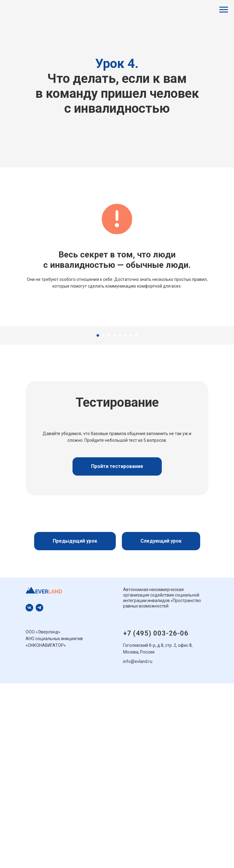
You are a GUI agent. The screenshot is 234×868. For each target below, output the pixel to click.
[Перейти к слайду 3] (109, 438)
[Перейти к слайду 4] (114, 438)
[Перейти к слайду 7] (131, 438)
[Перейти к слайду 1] (98, 438)
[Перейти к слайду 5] (120, 438)
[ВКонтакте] (29, 710)
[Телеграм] (39, 710)
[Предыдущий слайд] (12, 377)
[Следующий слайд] (222, 377)
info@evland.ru (138, 764)
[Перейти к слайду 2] (103, 438)
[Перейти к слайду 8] (136, 438)
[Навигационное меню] (224, 10)
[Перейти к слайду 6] (125, 438)
